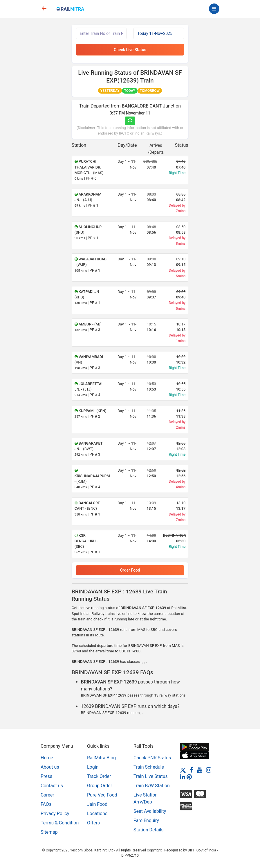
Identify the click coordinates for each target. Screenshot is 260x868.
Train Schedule (149, 767)
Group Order (100, 786)
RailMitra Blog (101, 758)
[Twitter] (183, 770)
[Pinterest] (189, 777)
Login (93, 767)
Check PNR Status (152, 758)
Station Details (148, 830)
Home (47, 758)
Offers (93, 823)
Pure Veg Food (102, 795)
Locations (97, 814)
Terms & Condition (60, 823)
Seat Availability (150, 811)
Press (46, 776)
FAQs (46, 804)
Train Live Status (151, 776)
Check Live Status (130, 50)
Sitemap (49, 832)
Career (47, 795)
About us (50, 767)
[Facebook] (192, 770)
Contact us (52, 786)
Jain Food (97, 804)
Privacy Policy (55, 814)
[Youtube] (200, 770)
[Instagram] (209, 770)
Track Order (99, 776)
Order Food (130, 570)
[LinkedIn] (183, 777)
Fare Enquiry (146, 820)
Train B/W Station (152, 786)
